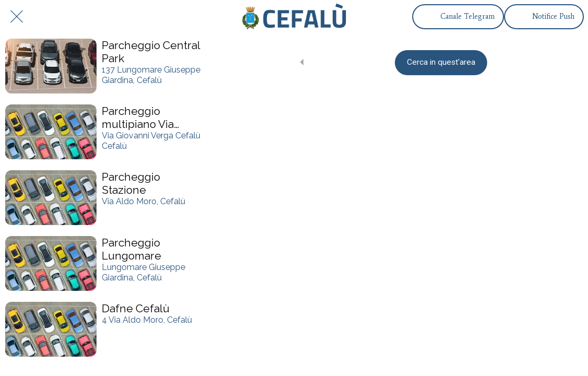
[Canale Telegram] (458, 17)
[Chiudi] (17, 17)
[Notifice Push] (544, 17)
